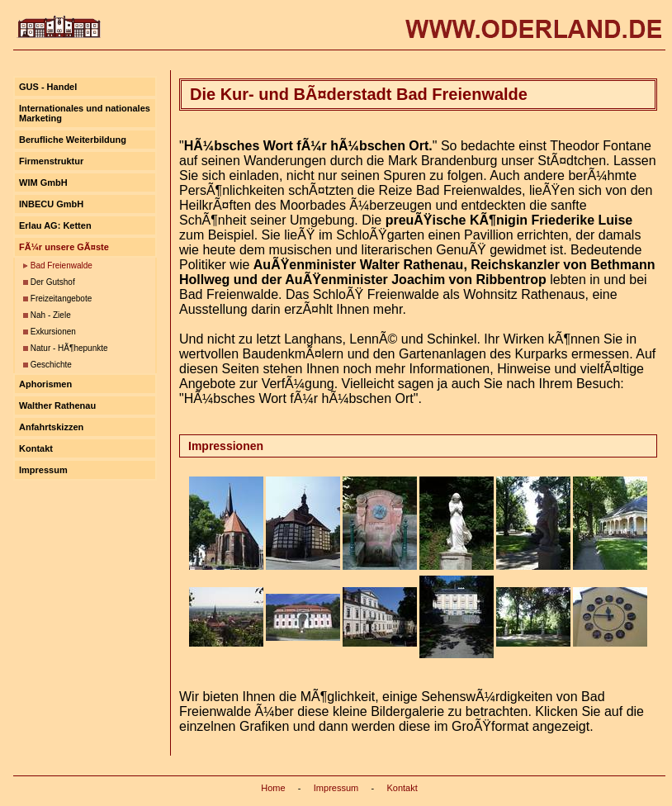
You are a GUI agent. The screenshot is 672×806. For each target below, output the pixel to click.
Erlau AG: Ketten (55, 225)
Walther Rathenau (57, 405)
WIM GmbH (43, 183)
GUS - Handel (48, 87)
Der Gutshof (53, 282)
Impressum (43, 470)
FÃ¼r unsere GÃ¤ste (64, 247)
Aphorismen (45, 384)
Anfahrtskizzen (51, 427)
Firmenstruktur (51, 161)
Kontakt (36, 448)
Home (273, 788)
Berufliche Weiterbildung (73, 140)
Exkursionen (53, 332)
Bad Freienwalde (62, 266)
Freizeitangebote (62, 299)
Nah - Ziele (51, 315)
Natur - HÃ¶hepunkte (69, 348)
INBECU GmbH (51, 204)
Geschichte (51, 365)
